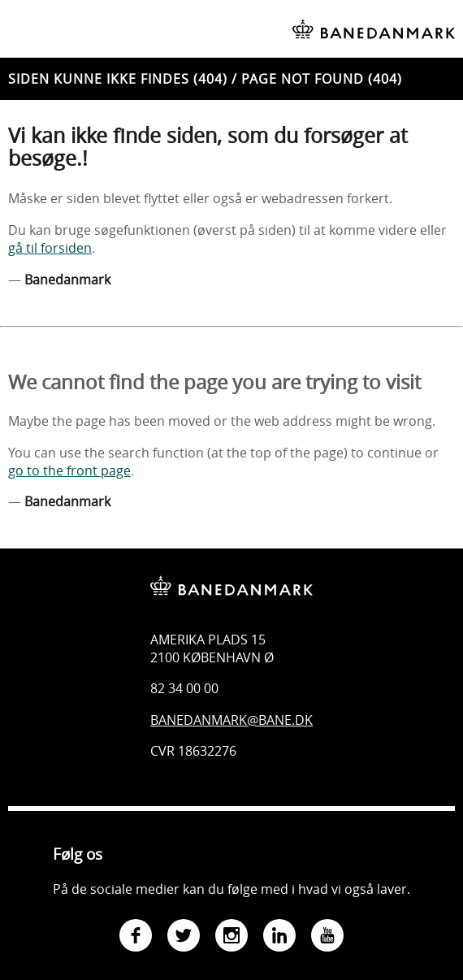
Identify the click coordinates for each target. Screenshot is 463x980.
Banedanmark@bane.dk (231, 720)
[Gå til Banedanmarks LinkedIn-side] (279, 937)
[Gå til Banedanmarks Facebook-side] (136, 937)
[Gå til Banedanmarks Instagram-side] (231, 937)
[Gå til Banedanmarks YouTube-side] (327, 937)
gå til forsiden (50, 248)
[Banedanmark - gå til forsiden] (231, 573)
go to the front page (69, 470)
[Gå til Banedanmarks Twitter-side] (184, 937)
